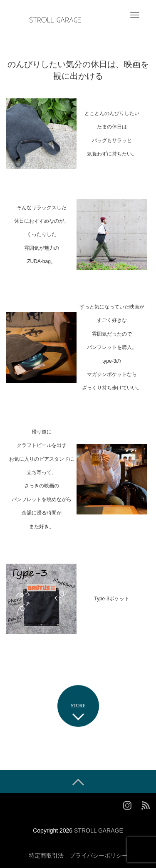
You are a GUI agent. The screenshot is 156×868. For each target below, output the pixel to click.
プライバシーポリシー (99, 855)
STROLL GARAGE (99, 830)
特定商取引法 (46, 855)
